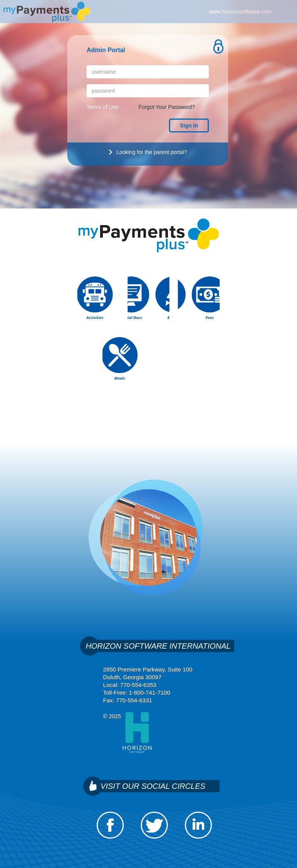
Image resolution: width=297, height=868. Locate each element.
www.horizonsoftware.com (240, 12)
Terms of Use (102, 107)
